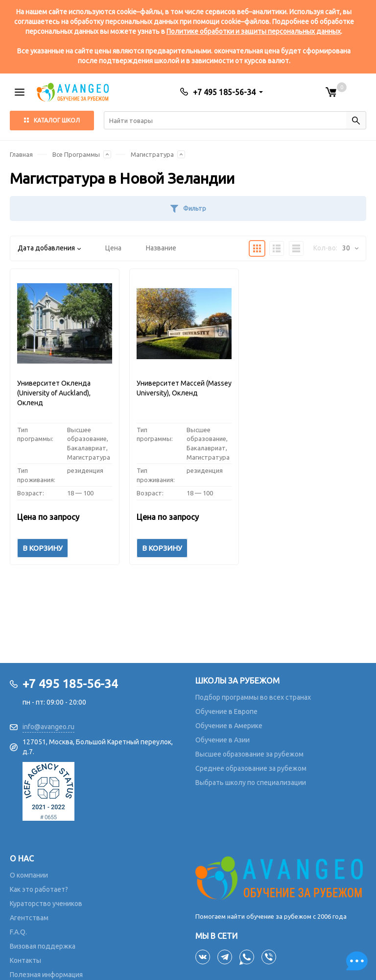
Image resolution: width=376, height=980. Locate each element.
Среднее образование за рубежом (251, 768)
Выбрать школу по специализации (251, 783)
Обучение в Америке (229, 726)
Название (161, 248)
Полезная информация (46, 975)
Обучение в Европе (226, 711)
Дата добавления (49, 248)
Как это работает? (39, 889)
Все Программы (76, 154)
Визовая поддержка (43, 946)
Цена (113, 248)
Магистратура (152, 154)
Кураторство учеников (46, 904)
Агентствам (29, 918)
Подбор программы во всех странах (253, 697)
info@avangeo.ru (48, 727)
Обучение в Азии (223, 740)
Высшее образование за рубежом (249, 754)
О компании (29, 875)
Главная (21, 154)
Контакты (25, 960)
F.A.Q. (18, 932)
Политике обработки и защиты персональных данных (254, 31)
